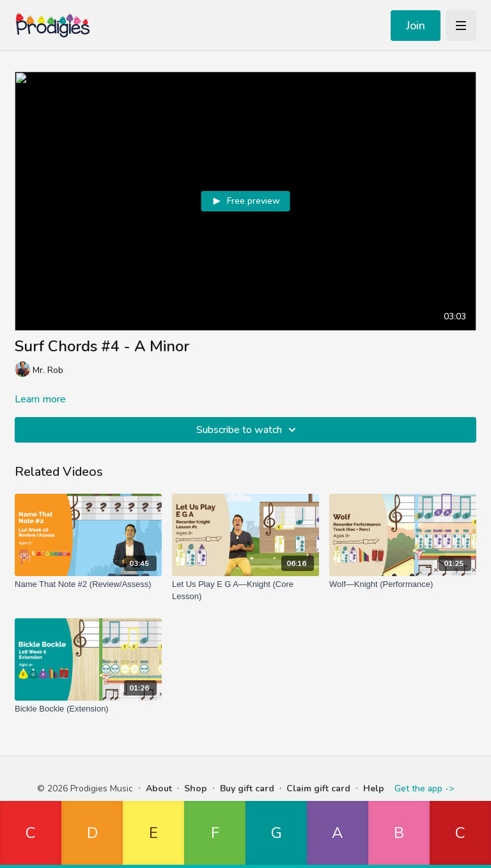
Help (374, 788)
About (159, 788)
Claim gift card (318, 788)
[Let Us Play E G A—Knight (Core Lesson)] (245, 590)
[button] (31, 834)
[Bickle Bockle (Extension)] (88, 709)
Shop (196, 788)
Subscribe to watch (248, 430)
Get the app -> (424, 788)
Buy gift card (247, 788)
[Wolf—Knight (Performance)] (403, 584)
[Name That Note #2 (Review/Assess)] (88, 584)
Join (416, 26)
